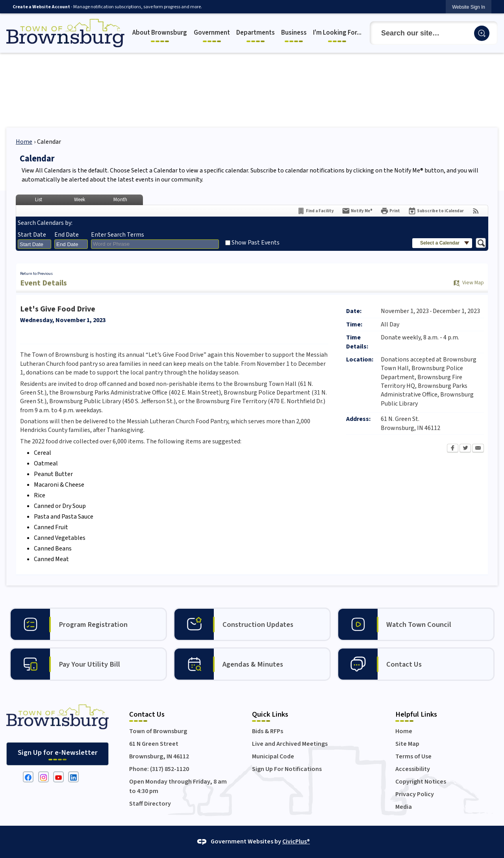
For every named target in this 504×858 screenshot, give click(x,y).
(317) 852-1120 (170, 769)
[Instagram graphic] (44, 777)
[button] (482, 33)
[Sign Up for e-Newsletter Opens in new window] (57, 754)
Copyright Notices (421, 782)
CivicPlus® (296, 841)
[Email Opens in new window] (478, 449)
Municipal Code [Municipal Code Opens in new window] (273, 756)
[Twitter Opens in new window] (465, 449)
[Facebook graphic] (28, 777)
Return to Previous (36, 273)
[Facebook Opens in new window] (453, 449)
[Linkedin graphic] (73, 777)
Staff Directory (150, 804)
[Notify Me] (357, 211)
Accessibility (413, 769)
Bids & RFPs (268, 731)
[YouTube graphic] (58, 777)
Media (404, 807)
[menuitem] (161, 33)
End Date (67, 235)
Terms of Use (413, 756)
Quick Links (270, 714)
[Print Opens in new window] (390, 211)
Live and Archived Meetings (290, 744)
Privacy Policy (415, 794)
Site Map (407, 744)
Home (24, 142)
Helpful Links (416, 714)
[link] (469, 7)
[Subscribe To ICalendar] (436, 211)
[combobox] (34, 244)
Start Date (32, 235)
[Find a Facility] (315, 211)
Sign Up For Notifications (287, 769)
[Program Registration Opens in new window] (88, 624)
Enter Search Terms (118, 235)
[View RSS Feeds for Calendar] (476, 211)
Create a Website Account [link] (41, 7)
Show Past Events (256, 243)
